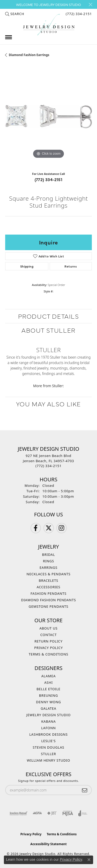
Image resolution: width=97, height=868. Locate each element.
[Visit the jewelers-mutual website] (18, 813)
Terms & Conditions (48, 654)
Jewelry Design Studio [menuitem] (48, 715)
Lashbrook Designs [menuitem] (48, 734)
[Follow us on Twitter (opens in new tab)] (49, 528)
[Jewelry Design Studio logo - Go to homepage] (49, 25)
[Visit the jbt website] (52, 813)
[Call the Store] (48, 466)
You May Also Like (48, 404)
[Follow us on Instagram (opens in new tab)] (62, 528)
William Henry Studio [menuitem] (49, 760)
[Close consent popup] (89, 860)
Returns (71, 266)
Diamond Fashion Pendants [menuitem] (48, 600)
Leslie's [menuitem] (48, 741)
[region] (48, 116)
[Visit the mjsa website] (68, 813)
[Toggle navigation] (9, 37)
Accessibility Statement (48, 844)
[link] (78, 14)
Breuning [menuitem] (48, 695)
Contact (48, 635)
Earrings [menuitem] (48, 568)
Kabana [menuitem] (48, 721)
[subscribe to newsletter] (85, 790)
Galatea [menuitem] (48, 708)
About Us (48, 628)
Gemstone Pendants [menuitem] (49, 606)
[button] (15, 14)
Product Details (49, 316)
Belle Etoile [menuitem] (48, 689)
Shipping (27, 266)
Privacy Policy (48, 648)
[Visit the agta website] (37, 813)
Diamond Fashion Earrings (29, 55)
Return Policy (48, 641)
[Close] (90, 5)
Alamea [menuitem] (49, 676)
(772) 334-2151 (49, 179)
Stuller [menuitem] (48, 754)
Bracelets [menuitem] (49, 580)
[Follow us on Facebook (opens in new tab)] (36, 528)
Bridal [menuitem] (48, 555)
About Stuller (48, 330)
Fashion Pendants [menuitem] (48, 593)
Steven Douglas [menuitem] (49, 747)
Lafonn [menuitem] (48, 728)
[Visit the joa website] (83, 813)
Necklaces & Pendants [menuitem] (49, 574)
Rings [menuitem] (48, 561)
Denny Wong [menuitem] (48, 702)
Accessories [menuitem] (49, 587)
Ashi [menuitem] (48, 682)
